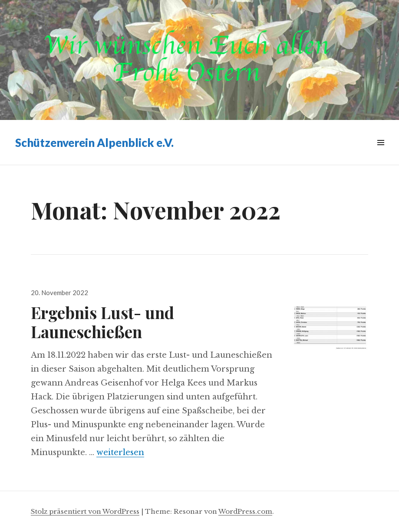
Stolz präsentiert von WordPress (85, 511)
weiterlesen (120, 452)
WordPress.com (245, 511)
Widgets (381, 152)
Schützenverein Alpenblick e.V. (94, 143)
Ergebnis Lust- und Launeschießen (102, 322)
